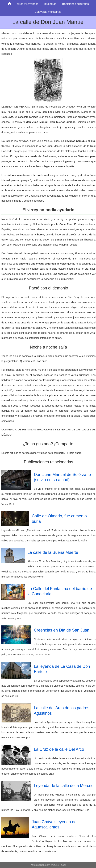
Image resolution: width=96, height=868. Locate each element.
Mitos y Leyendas (28, 4)
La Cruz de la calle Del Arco (59, 749)
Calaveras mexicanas (48, 12)
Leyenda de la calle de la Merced (64, 786)
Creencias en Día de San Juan (62, 630)
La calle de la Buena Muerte (53, 552)
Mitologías (50, 4)
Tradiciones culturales (75, 4)
